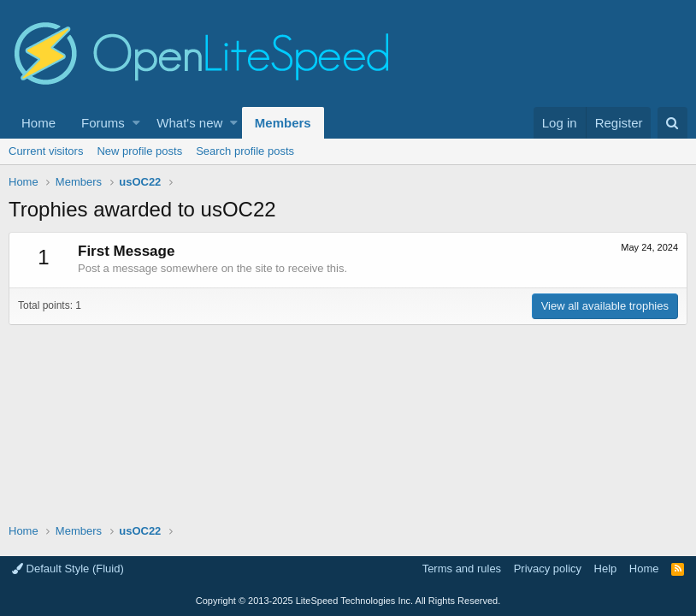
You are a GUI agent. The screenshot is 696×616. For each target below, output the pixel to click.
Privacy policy (548, 569)
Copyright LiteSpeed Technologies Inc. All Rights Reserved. (348, 601)
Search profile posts (245, 151)
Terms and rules (462, 569)
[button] (136, 123)
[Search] (672, 123)
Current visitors (46, 151)
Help (606, 569)
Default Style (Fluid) (68, 569)
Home (38, 123)
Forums (103, 123)
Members (283, 123)
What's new (189, 123)
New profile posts (139, 151)
